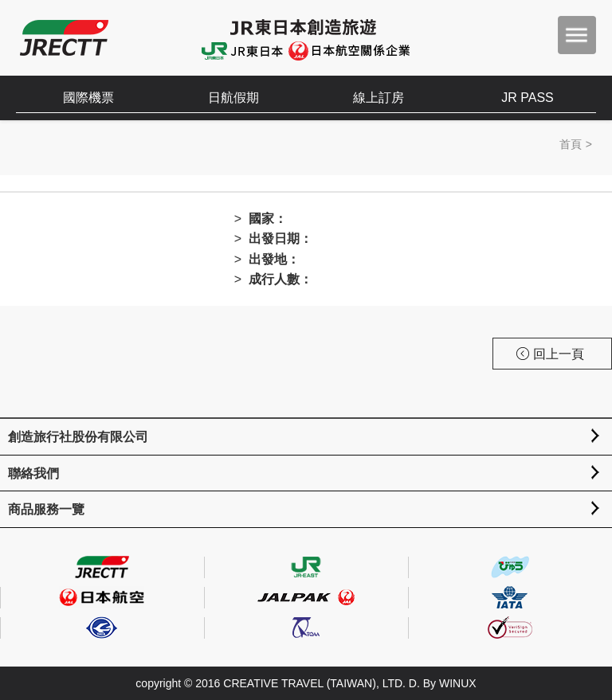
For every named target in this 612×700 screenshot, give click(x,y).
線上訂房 (379, 98)
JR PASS (528, 98)
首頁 (571, 144)
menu (577, 35)
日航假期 (233, 98)
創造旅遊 (64, 38)
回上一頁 (550, 354)
